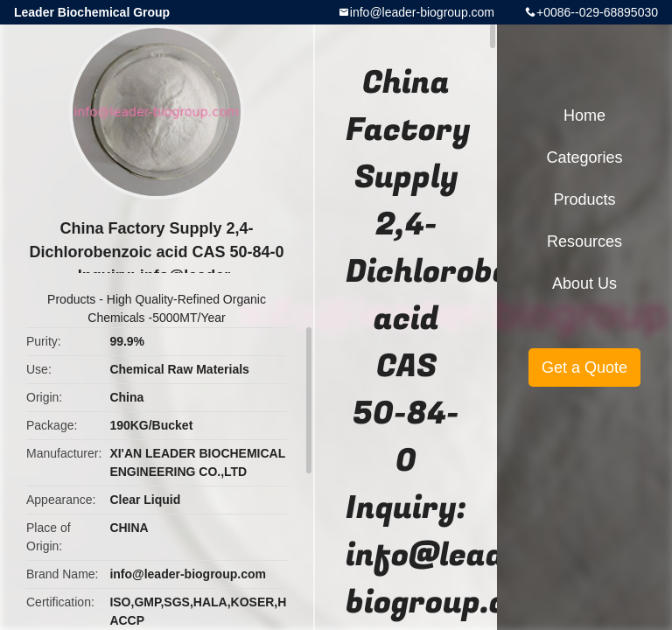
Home (584, 115)
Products (71, 299)
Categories (584, 157)
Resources (584, 241)
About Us (584, 283)
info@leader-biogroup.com (422, 12)
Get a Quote (584, 367)
